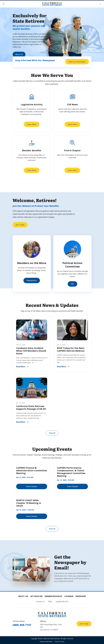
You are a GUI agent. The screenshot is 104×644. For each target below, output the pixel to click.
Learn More (32, 124)
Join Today (20, 225)
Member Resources (53, 596)
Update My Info (62, 602)
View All (52, 433)
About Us (19, 54)
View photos (32, 280)
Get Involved (36, 596)
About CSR (23, 596)
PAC (72, 284)
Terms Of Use (59, 642)
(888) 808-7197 (22, 625)
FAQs (50, 602)
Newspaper (81, 596)
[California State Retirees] (52, 4)
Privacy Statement (46, 642)
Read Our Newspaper (77, 62)
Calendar (69, 596)
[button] (4, 4)
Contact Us (40, 602)
